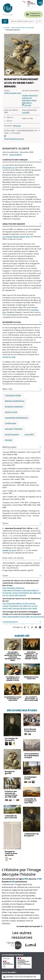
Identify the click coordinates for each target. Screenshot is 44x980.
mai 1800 (26, 113)
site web (28, 105)
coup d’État (29, 434)
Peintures (17, 126)
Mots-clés (7, 389)
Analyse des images (14, 224)
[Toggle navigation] (5, 21)
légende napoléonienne (15, 401)
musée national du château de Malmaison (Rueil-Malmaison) (30, 99)
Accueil (6, 28)
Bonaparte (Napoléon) (14, 407)
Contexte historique (15, 160)
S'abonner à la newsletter (35, 14)
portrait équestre (12, 434)
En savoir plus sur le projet (28, 926)
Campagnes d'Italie (13, 395)
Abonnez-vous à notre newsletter (20, 977)
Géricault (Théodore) (14, 429)
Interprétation (12, 322)
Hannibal (8, 440)
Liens (5, 575)
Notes (5, 523)
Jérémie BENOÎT (16, 155)
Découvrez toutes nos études (23, 28)
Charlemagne (11, 423)
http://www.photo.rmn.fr (14, 139)
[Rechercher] (23, 21)
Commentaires (10, 622)
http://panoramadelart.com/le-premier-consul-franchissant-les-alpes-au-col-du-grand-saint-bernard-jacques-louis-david (20, 606)
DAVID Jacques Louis (13, 93)
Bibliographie (10, 447)
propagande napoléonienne (16, 418)
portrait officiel (11, 412)
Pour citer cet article (13, 558)
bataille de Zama (9, 550)
